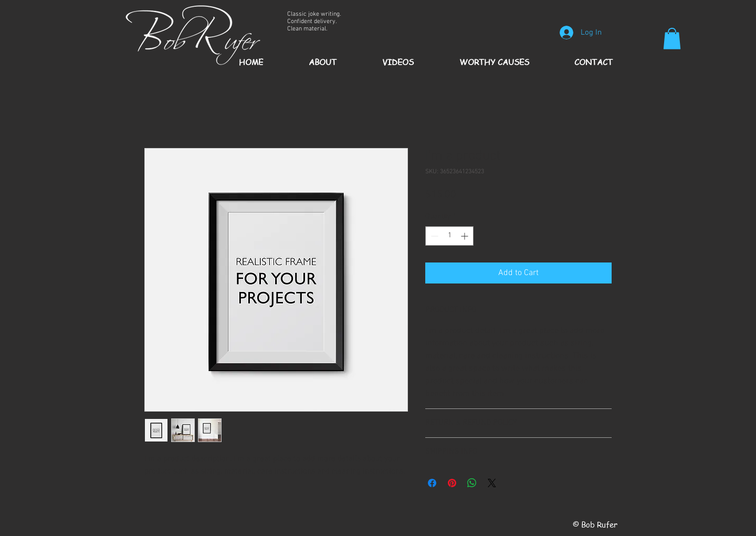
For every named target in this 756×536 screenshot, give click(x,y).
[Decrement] (433, 236)
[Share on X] (492, 483)
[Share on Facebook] (432, 483)
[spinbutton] (449, 236)
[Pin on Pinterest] (452, 483)
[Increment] (465, 236)
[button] (672, 39)
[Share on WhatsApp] (472, 483)
